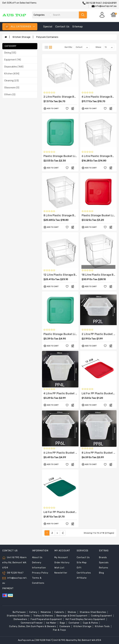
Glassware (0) (12, 88)
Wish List (59, 568)
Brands (103, 557)
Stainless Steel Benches (93, 612)
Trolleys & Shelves (43, 616)
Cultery (33, 612)
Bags (62, 623)
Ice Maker (51, 623)
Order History (62, 563)
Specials (104, 563)
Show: (99, 47)
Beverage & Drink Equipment (72, 616)
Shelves (72, 612)
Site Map (82, 563)
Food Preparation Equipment (46, 619)
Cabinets (59, 612)
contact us (62, 27)
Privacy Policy (40, 573)
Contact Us (83, 557)
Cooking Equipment (101, 616)
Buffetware (19, 612)
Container (74, 623)
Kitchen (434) (12, 74)
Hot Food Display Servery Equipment (85, 619)
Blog (101, 573)
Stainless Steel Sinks (18, 616)
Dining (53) (10, 53)
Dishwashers (20, 619)
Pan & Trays (59, 630)
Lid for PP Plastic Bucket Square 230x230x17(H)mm (76, 512)
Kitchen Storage (22, 37)
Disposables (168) (14, 67)
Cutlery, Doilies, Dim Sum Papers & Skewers (33, 626)
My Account (61, 557)
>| (63, 533)
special (48, 27)
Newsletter (61, 573)
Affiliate (82, 578)
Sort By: (69, 47)
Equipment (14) (13, 60)
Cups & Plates (90, 623)
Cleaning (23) (12, 81)
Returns (104, 568)
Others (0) (10, 95)
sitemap (77, 27)
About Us (37, 557)
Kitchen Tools (102, 626)
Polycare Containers (47, 37)
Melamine (46, 612)
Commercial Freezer (32, 623)
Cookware (65, 626)
